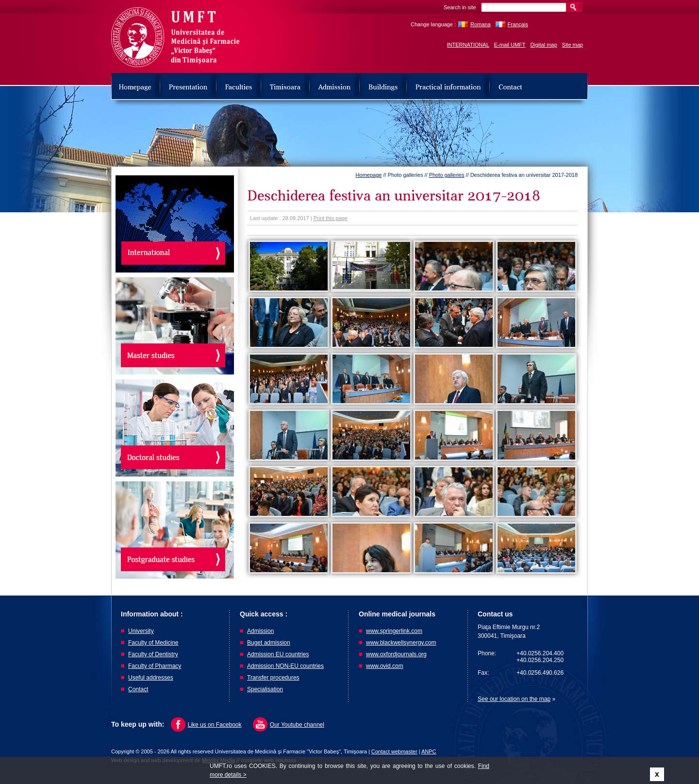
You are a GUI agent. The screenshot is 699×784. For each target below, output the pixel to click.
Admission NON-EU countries (285, 666)
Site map (573, 45)
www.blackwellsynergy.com (401, 643)
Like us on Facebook (215, 725)
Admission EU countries (278, 654)
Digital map (544, 45)
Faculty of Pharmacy (155, 666)
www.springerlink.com (394, 631)
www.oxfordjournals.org (396, 654)
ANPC (429, 751)
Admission (260, 631)
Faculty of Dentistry (153, 654)
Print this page (331, 218)
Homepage (369, 175)
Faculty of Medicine (153, 643)
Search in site (460, 7)
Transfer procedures (273, 678)
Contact (138, 689)
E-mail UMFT (510, 45)
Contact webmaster (394, 751)
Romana (481, 24)
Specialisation (265, 689)
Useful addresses (151, 678)
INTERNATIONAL (468, 45)
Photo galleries (447, 175)
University (141, 631)
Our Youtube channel (297, 725)
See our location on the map (514, 699)
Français (518, 24)
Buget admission (269, 643)
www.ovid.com (385, 666)
